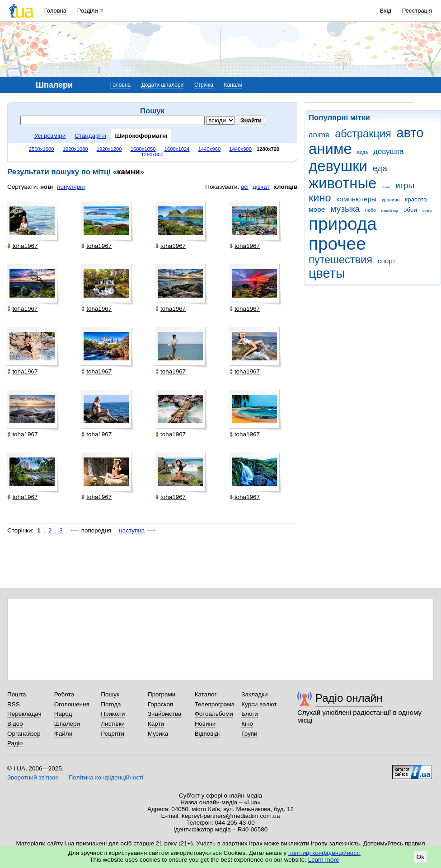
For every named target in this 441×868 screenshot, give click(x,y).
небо (371, 210)
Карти (156, 724)
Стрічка (204, 85)
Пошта (16, 694)
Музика (158, 734)
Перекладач (24, 714)
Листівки (113, 724)
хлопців (286, 187)
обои (410, 210)
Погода (111, 704)
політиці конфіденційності (324, 853)
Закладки (254, 694)
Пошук (110, 694)
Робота (64, 694)
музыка (345, 209)
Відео (15, 724)
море (317, 209)
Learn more (324, 860)
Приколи (113, 714)
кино (320, 198)
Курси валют (259, 704)
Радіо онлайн (349, 698)
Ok (420, 857)
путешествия (340, 260)
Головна (55, 11)
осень (427, 211)
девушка (389, 152)
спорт (387, 261)
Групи (249, 734)
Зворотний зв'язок (33, 777)
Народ (63, 714)
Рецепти (113, 734)
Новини (205, 724)
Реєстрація (417, 11)
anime (319, 135)
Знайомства (165, 714)
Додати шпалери (162, 85)
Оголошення (72, 704)
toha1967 (22, 246)
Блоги (250, 714)
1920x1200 (109, 149)
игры (405, 185)
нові (47, 187)
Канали (233, 85)
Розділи (88, 11)
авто (410, 133)
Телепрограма (215, 704)
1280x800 (152, 154)
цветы (327, 273)
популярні (71, 187)
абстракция (363, 134)
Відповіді (207, 734)
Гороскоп (160, 704)
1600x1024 (177, 149)
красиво (391, 200)
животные (342, 183)
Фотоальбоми (214, 714)
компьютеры (356, 199)
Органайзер (24, 734)
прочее (337, 244)
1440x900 (240, 149)
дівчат (261, 187)
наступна (132, 530)
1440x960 (210, 149)
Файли (63, 734)
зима (386, 187)
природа (343, 224)
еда (380, 168)
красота (416, 199)
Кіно (247, 724)
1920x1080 (75, 149)
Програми (162, 694)
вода (363, 152)
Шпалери (67, 724)
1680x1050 (143, 149)
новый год (390, 211)
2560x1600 (42, 149)
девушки (338, 166)
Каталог (206, 694)
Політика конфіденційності (106, 777)
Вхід (386, 11)
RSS (14, 704)
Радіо (15, 743)
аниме (330, 149)
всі (245, 187)
